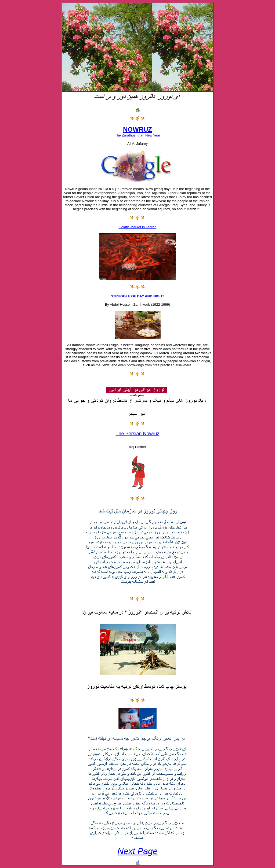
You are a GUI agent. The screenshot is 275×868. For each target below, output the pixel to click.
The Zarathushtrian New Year (137, 135)
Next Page (137, 851)
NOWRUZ (137, 129)
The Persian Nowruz (137, 434)
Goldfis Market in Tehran (138, 227)
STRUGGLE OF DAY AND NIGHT (138, 296)
